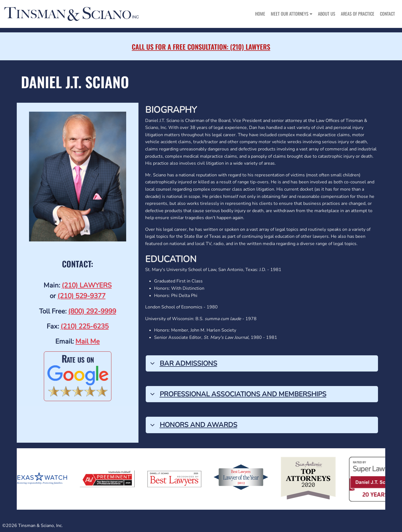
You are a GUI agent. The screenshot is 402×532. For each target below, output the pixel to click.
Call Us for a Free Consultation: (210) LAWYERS (201, 47)
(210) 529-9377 (82, 296)
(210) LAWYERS (87, 285)
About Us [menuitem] (327, 14)
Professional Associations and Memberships (237, 396)
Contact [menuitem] (387, 14)
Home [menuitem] (260, 14)
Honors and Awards (193, 427)
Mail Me (88, 341)
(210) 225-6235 (85, 326)
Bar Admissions (183, 365)
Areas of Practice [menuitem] (358, 14)
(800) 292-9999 (92, 311)
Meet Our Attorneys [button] (290, 14)
